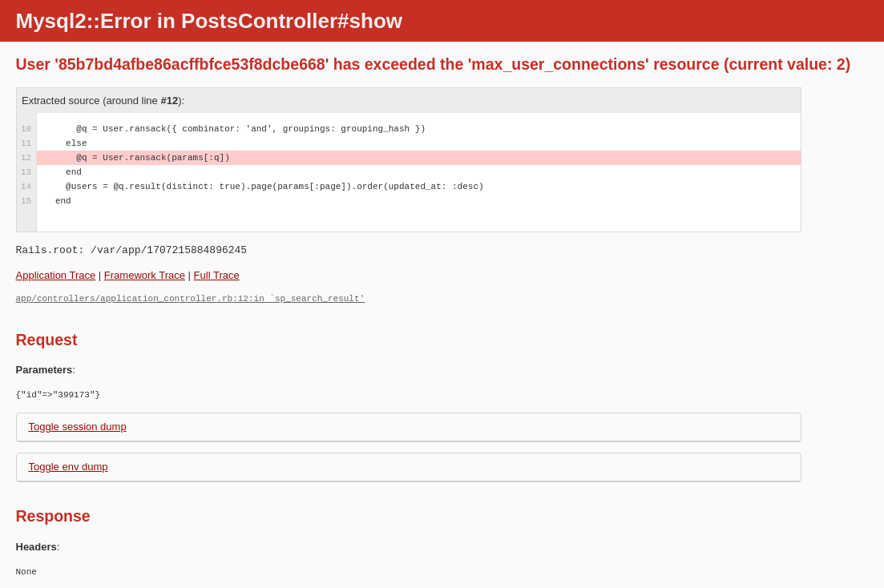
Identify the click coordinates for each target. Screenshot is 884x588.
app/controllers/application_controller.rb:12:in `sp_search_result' (191, 298)
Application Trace (56, 275)
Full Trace (217, 275)
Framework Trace (145, 275)
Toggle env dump (69, 467)
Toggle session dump (78, 427)
